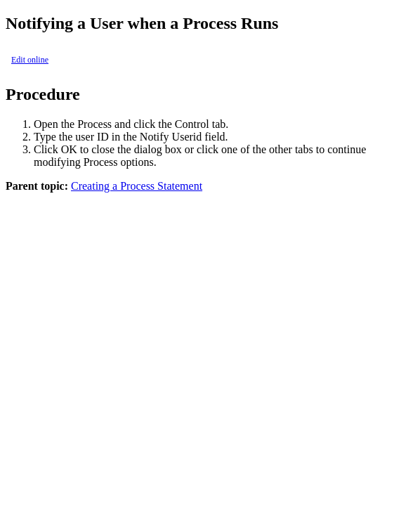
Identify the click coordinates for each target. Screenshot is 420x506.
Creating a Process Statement (137, 186)
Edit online (30, 60)
